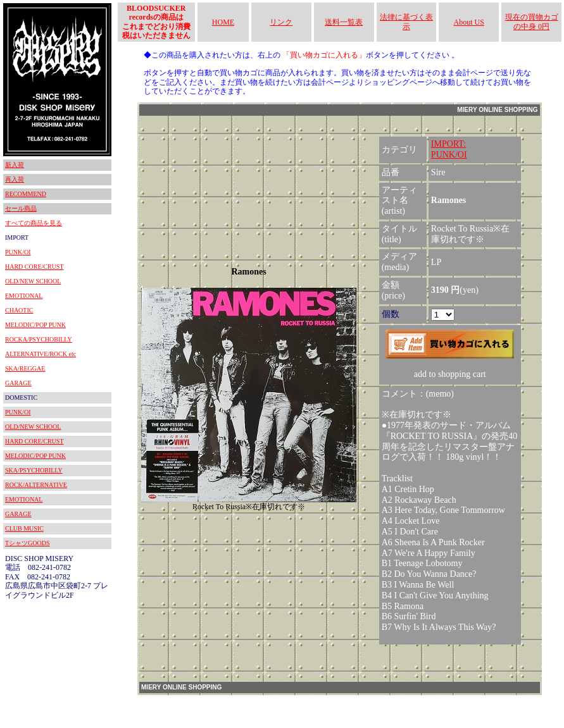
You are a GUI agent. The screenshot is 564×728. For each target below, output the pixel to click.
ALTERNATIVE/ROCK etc (41, 354)
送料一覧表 (344, 22)
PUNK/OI (18, 252)
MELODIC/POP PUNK (35, 325)
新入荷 (15, 165)
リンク (281, 22)
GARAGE (18, 383)
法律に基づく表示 (406, 22)
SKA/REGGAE (25, 368)
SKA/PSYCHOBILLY (34, 470)
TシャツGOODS (28, 543)
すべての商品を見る (34, 223)
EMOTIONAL (24, 296)
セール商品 (21, 208)
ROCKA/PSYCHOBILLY (39, 339)
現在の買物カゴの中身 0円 (532, 22)
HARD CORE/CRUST (34, 267)
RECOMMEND (26, 194)
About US (469, 22)
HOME (223, 22)
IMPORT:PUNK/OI (449, 149)
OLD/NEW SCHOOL (33, 281)
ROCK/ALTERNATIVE (36, 485)
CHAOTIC (19, 310)
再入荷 (15, 179)
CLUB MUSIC (24, 528)
